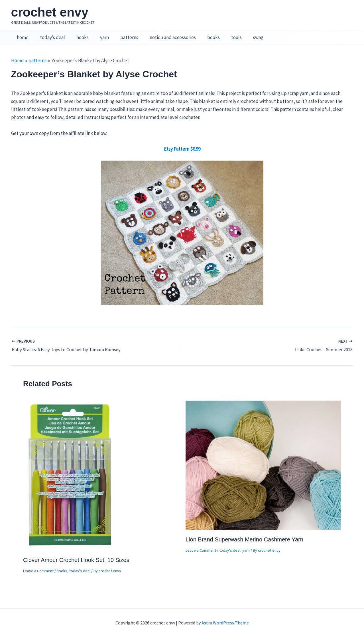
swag (244, 35)
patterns (122, 35)
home (22, 35)
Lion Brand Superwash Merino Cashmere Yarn (244, 533)
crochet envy (50, 12)
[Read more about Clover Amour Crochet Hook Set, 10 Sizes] (70, 469)
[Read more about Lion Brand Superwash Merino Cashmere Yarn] (263, 459)
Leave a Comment (38, 565)
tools (224, 35)
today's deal (80, 565)
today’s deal (50, 35)
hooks (78, 35)
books (202, 35)
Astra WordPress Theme (225, 617)
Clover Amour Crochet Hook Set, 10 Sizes (76, 554)
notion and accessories (163, 35)
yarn (98, 35)
